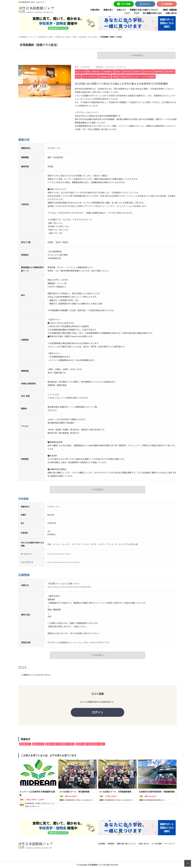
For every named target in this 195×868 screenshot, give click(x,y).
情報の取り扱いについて (126, 844)
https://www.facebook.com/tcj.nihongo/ (64, 562)
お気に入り (121, 10)
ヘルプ (127, 13)
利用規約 (111, 844)
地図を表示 (52, 410)
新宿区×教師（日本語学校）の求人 (90, 744)
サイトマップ (169, 844)
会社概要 (102, 844)
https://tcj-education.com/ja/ (59, 554)
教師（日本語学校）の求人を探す (86, 37)
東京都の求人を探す (46, 37)
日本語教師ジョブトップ (27, 37)
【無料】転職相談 (169, 10)
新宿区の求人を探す (63, 37)
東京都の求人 (25, 744)
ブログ (136, 13)
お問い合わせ (171, 13)
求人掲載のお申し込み (152, 13)
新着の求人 (108, 10)
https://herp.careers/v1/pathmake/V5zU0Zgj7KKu (69, 587)
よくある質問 (157, 844)
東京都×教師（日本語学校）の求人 (60, 744)
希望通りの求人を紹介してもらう (144, 10)
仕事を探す (95, 10)
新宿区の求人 (38, 744)
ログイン (97, 712)
